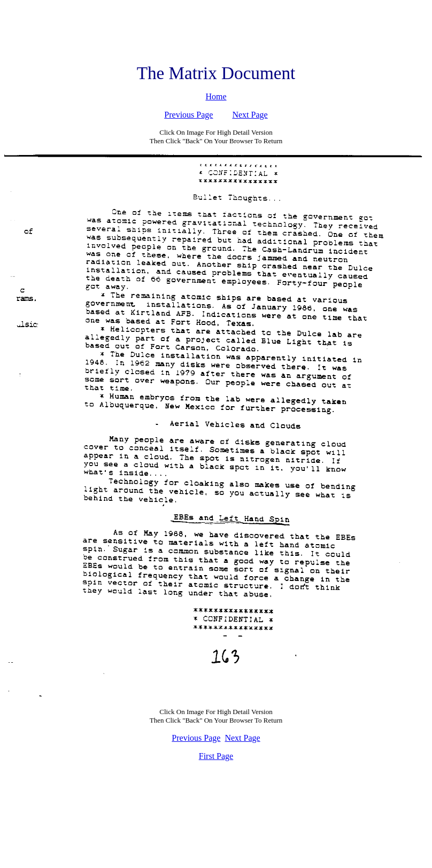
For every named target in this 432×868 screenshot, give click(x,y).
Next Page (250, 115)
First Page (216, 756)
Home (216, 96)
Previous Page (188, 115)
